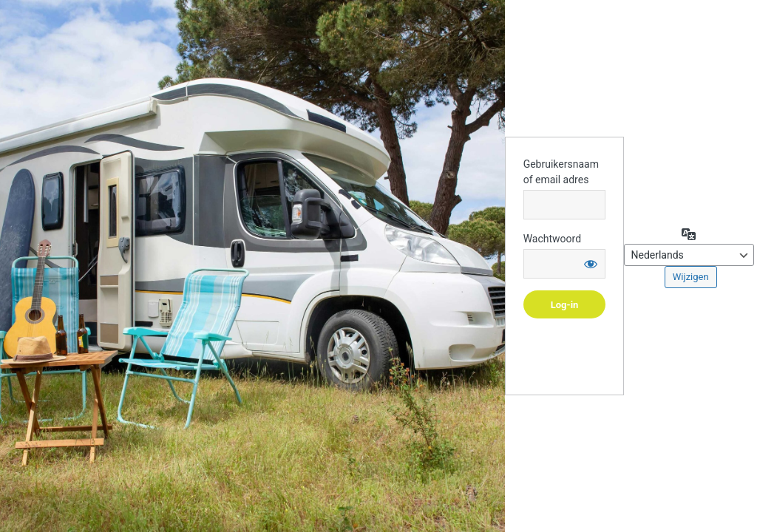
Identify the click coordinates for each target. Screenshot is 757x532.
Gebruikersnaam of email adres (561, 172)
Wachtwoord (552, 239)
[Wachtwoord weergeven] (591, 264)
